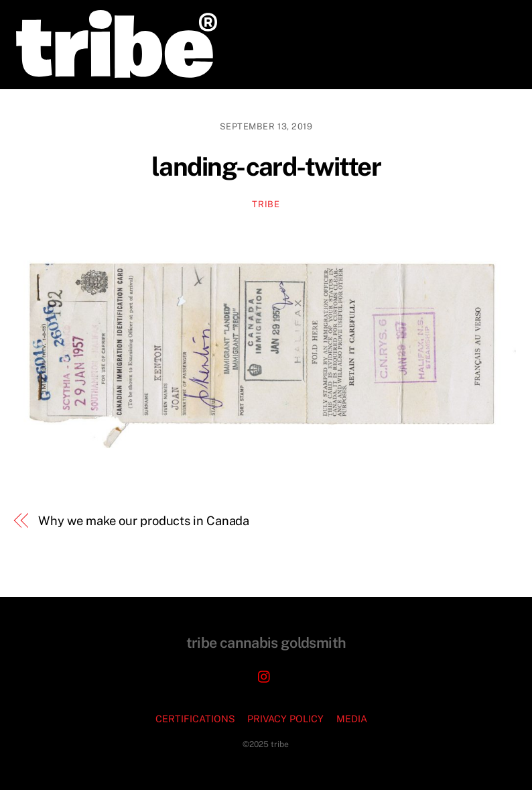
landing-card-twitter (266, 167)
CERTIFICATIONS (195, 719)
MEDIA (352, 719)
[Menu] (497, 18)
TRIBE (266, 204)
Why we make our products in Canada (144, 521)
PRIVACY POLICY (285, 719)
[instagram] (265, 675)
